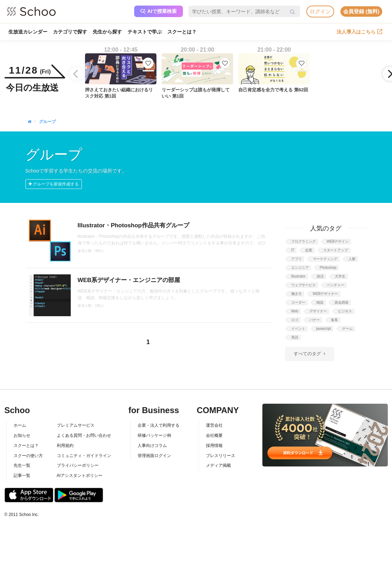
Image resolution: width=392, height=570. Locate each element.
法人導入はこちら (359, 32)
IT (293, 250)
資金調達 (341, 302)
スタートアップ (336, 250)
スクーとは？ (182, 32)
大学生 (340, 276)
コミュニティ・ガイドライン (84, 456)
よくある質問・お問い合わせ (84, 435)
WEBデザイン (338, 241)
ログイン (320, 11)
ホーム (20, 425)
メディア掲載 (218, 465)
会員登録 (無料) (361, 11)
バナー (315, 320)
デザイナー (318, 311)
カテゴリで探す (70, 32)
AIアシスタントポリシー (80, 476)
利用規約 (65, 446)
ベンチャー (336, 285)
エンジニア (300, 268)
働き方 (297, 294)
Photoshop (328, 268)
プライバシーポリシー (78, 465)
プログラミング (303, 241)
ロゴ (295, 320)
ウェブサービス (303, 285)
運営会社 (214, 425)
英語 (295, 337)
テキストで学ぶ (145, 32)
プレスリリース (221, 456)
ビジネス (345, 311)
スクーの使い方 (28, 456)
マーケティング (325, 259)
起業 (309, 250)
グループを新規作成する (54, 184)
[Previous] (76, 74)
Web (295, 311)
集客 (335, 320)
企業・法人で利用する (159, 425)
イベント (298, 329)
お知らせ (22, 435)
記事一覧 (22, 476)
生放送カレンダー (28, 32)
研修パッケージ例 (154, 435)
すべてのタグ (307, 354)
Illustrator (298, 276)
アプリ (297, 259)
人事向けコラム (152, 446)
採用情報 (214, 446)
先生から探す (107, 32)
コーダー (298, 302)
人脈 (352, 259)
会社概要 (214, 435)
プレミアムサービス (76, 425)
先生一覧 (22, 465)
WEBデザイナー (326, 294)
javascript (324, 329)
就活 (320, 276)
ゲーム (347, 329)
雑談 (320, 302)
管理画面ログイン (154, 456)
